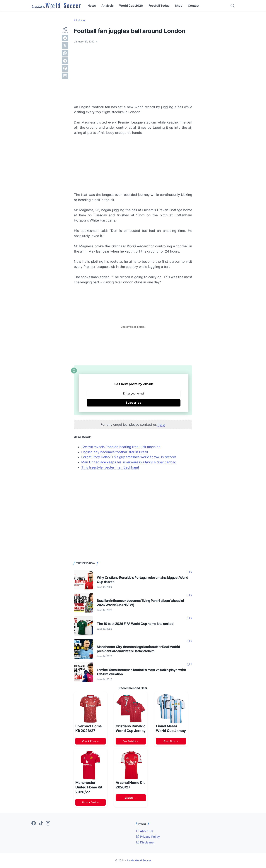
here (161, 424)
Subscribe (134, 403)
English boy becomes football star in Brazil (115, 452)
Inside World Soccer (139, 860)
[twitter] (65, 46)
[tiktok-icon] (41, 824)
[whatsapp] (65, 53)
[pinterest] (65, 68)
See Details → (131, 741)
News (92, 6)
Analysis (108, 6)
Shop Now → (171, 741)
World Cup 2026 (131, 6)
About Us (145, 831)
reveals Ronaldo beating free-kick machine (121, 447)
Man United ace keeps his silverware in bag (129, 462)
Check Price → (91, 741)
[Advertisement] (133, 74)
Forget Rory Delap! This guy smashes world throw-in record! (129, 457)
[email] (65, 76)
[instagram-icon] (48, 824)
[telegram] (65, 61)
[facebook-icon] (34, 824)
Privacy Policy (148, 837)
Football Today (159, 6)
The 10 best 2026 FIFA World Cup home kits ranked (135, 624)
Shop (179, 6)
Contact (194, 6)
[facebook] (65, 38)
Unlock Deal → (91, 802)
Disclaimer (145, 842)
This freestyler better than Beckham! (110, 467)
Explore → (131, 798)
